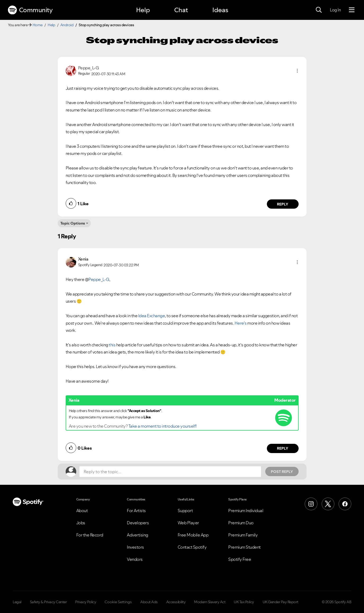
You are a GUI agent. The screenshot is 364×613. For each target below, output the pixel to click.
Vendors (135, 559)
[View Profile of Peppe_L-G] (89, 68)
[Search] (319, 10)
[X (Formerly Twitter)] (328, 504)
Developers (138, 523)
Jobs (81, 523)
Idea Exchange (152, 316)
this (112, 345)
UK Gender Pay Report (280, 602)
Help (143, 10)
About (82, 511)
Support (185, 511)
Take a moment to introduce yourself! (163, 426)
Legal (17, 602)
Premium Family (243, 535)
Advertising (138, 535)
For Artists (136, 511)
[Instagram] (311, 504)
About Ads (149, 602)
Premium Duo (241, 523)
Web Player (188, 523)
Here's (241, 323)
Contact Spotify (192, 547)
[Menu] (352, 10)
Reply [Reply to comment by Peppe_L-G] (283, 204)
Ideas (220, 10)
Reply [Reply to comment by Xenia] (283, 448)
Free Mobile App (193, 535)
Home (38, 25)
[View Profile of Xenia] (83, 259)
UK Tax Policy (244, 602)
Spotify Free (240, 559)
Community (30, 10)
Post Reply (282, 472)
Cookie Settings (118, 602)
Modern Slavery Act (210, 602)
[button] (297, 71)
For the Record (90, 535)
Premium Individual (246, 511)
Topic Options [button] (73, 223)
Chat (181, 10)
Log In (335, 10)
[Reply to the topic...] (170, 472)
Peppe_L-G (99, 279)
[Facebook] (345, 504)
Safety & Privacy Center (48, 602)
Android (67, 25)
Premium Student (244, 547)
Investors (135, 547)
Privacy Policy (86, 602)
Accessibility (176, 602)
